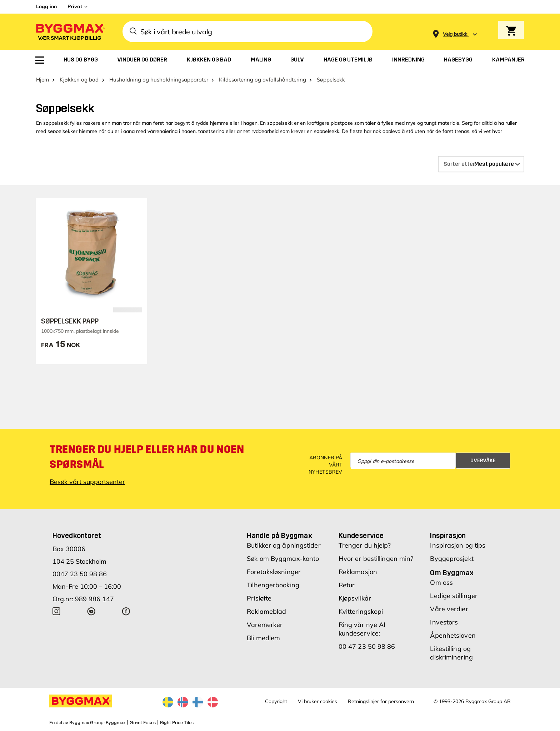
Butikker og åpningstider (284, 545)
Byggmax (116, 723)
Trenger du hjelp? (365, 545)
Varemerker (265, 625)
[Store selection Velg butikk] (455, 34)
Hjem (42, 80)
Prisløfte (259, 598)
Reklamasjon (358, 572)
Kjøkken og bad (79, 80)
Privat (75, 6)
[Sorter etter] (481, 164)
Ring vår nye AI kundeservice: (362, 629)
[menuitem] (40, 60)
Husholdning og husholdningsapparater (159, 80)
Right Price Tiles (177, 723)
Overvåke (483, 461)
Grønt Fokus (143, 723)
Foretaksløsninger (274, 572)
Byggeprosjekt (452, 559)
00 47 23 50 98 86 (367, 646)
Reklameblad (266, 611)
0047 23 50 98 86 (80, 574)
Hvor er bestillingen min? (376, 559)
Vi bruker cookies (317, 701)
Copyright (276, 701)
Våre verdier (449, 609)
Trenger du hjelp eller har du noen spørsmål (147, 457)
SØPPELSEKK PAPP (70, 321)
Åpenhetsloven (453, 635)
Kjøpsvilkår (355, 598)
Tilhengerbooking (273, 585)
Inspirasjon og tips (458, 545)
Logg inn (46, 6)
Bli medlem (263, 638)
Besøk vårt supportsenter (87, 482)
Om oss (441, 582)
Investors (444, 622)
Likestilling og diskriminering (451, 653)
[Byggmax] (70, 32)
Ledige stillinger (454, 596)
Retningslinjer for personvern (381, 701)
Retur (347, 585)
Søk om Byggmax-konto (283, 559)
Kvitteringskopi (361, 611)
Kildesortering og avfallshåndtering (262, 80)
